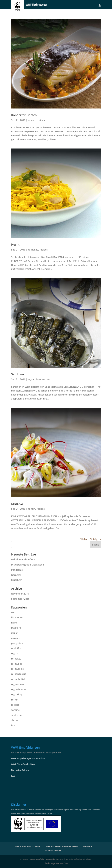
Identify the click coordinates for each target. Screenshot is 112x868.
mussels (16, 638)
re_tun (32, 509)
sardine (15, 710)
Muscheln (17, 580)
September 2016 (20, 599)
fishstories (17, 617)
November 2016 (20, 594)
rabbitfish (17, 648)
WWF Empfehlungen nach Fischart (28, 758)
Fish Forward (54, 850)
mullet (15, 633)
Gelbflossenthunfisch (23, 559)
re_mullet (16, 664)
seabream (17, 715)
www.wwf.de (37, 859)
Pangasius (17, 570)
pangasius (17, 643)
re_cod (32, 120)
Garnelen (16, 575)
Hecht (15, 244)
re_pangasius (19, 674)
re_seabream (18, 689)
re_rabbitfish (18, 679)
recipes (41, 120)
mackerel (16, 628)
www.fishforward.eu (57, 859)
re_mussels (17, 669)
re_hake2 (33, 250)
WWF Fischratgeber (27, 846)
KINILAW (17, 504)
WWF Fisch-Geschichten (23, 764)
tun (13, 725)
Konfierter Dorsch (24, 115)
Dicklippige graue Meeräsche (27, 565)
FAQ (13, 776)
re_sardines (34, 379)
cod (13, 612)
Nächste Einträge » (90, 539)
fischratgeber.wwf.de (56, 863)
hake (14, 623)
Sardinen (17, 374)
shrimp (15, 720)
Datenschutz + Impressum (61, 846)
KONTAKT (88, 846)
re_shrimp (17, 694)
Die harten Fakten (20, 770)
